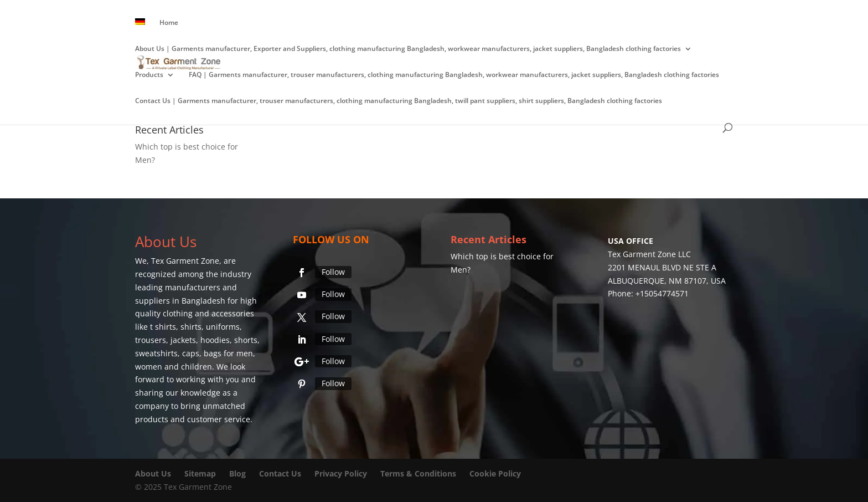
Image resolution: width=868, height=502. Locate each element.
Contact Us (280, 473)
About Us (153, 473)
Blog (239, 473)
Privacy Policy (341, 473)
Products (149, 75)
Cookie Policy (495, 473)
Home (169, 23)
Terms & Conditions (418, 473)
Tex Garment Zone (185, 261)
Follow (333, 272)
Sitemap (200, 473)
